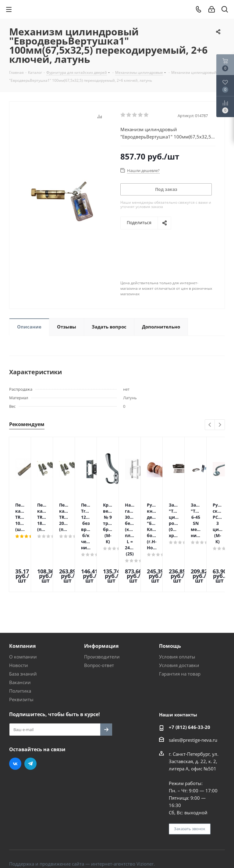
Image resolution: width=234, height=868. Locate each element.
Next (220, 425)
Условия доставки (179, 626)
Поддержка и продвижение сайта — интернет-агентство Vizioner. (82, 824)
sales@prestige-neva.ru (193, 700)
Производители (102, 617)
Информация (101, 606)
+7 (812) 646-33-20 (190, 687)
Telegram (30, 724)
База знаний (23, 634)
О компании (23, 617)
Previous (210, 425)
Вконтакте (15, 724)
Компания (22, 606)
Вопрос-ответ (99, 626)
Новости (19, 626)
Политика (20, 651)
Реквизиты (21, 660)
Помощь (170, 606)
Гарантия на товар (180, 634)
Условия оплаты (177, 617)
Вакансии (20, 643)
